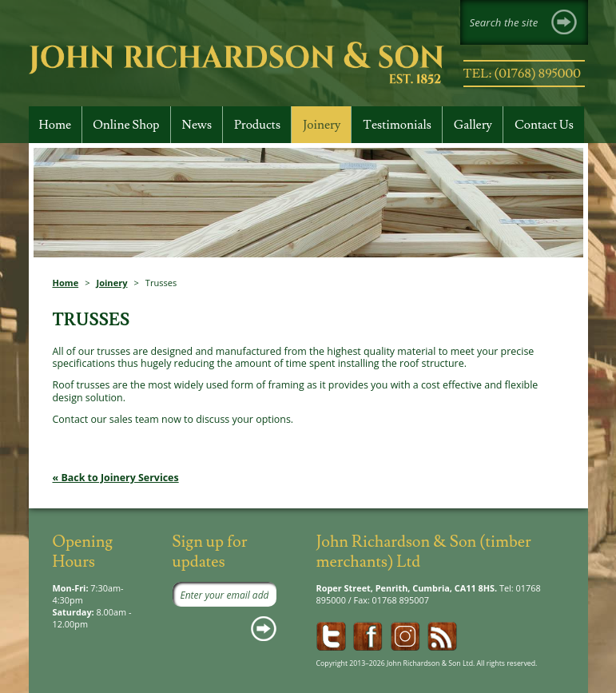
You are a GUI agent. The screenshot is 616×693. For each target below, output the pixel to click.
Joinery (112, 283)
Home (66, 283)
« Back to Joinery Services (116, 478)
